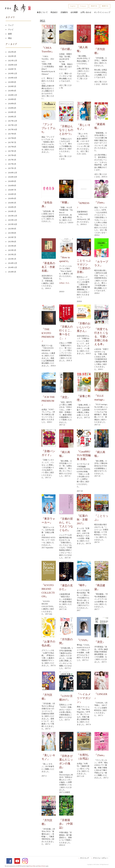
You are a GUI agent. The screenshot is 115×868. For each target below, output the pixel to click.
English (73, 6)
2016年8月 (12, 186)
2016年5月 (12, 194)
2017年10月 (13, 130)
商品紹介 (54, 12)
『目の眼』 (66, 49)
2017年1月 (12, 168)
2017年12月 (13, 121)
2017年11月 (13, 125)
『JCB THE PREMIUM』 (48, 401)
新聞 (10, 34)
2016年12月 (13, 173)
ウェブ (11, 25)
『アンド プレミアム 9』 (49, 128)
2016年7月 (12, 190)
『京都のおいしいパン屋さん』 (84, 327)
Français (83, 6)
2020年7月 (12, 69)
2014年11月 (13, 267)
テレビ (11, 29)
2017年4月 (12, 155)
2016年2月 (12, 207)
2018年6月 (12, 104)
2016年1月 (12, 211)
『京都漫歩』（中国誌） (66, 824)
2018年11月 (13, 95)
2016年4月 (12, 198)
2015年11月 (13, 220)
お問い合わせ (86, 12)
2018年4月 (12, 108)
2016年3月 (12, 203)
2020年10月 (13, 65)
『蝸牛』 (82, 585)
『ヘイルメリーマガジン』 (84, 698)
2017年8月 (12, 138)
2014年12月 (13, 263)
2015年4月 (12, 246)
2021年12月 (13, 61)
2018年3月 (12, 112)
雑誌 (10, 38)
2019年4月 (12, 91)
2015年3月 (12, 250)
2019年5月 (12, 86)
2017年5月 (12, 151)
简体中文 (94, 6)
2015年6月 (12, 242)
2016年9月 (12, 181)
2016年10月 (13, 177)
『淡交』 (65, 397)
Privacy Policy (33, 866)
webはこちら (64, 283)
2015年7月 (12, 237)
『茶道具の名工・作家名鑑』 (48, 267)
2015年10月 (13, 224)
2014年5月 (12, 272)
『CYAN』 (83, 640)
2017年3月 (12, 160)
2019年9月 (12, 82)
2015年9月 (12, 229)
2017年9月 (12, 134)
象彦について (42, 12)
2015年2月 (12, 255)
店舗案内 (64, 12)
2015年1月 (12, 259)
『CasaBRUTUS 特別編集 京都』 (84, 455)
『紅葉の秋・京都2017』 (82, 520)
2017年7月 (12, 142)
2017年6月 (12, 147)
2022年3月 (12, 56)
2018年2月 (12, 117)
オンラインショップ (102, 12)
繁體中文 (105, 6)
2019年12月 (13, 73)
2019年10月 (13, 78)
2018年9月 (12, 99)
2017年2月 (12, 164)
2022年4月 (12, 52)
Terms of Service (42, 866)
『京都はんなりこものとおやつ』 (66, 130)
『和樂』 (65, 202)
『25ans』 (100, 202)
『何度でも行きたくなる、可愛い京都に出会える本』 (101, 337)
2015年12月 (13, 216)
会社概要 (74, 12)
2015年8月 (12, 233)
